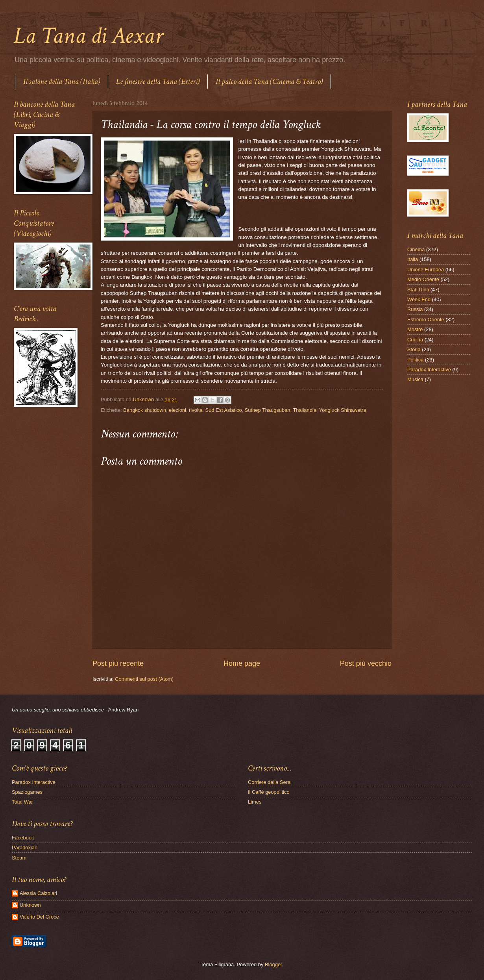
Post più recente (118, 663)
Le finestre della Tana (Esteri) (158, 82)
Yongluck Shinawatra (343, 410)
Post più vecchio (366, 663)
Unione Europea (426, 270)
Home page (242, 663)
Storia (414, 349)
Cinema (416, 249)
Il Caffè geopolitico (269, 792)
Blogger (273, 964)
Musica (415, 379)
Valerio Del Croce (39, 917)
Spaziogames (27, 792)
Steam (19, 858)
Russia (415, 309)
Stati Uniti (418, 290)
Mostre (415, 329)
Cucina (415, 340)
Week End (419, 299)
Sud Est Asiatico (224, 410)
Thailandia (304, 410)
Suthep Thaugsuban (268, 410)
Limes (255, 802)
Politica (416, 360)
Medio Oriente (423, 279)
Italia (413, 259)
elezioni (177, 410)
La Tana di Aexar (88, 36)
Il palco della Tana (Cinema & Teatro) (269, 82)
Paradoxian (25, 848)
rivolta (196, 410)
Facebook (23, 838)
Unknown (30, 905)
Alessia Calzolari (38, 893)
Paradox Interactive (429, 370)
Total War (22, 802)
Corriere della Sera (269, 782)
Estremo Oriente (426, 320)
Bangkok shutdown (145, 410)
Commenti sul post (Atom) (144, 679)
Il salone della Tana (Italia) (62, 82)
